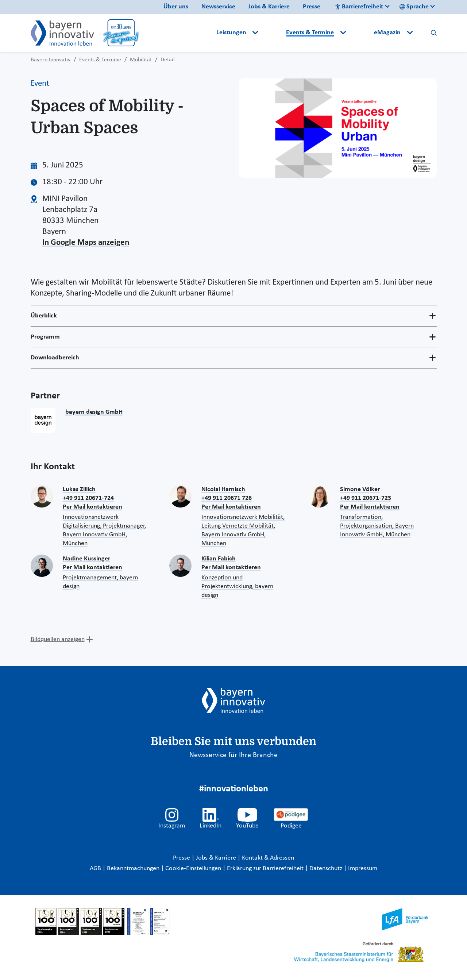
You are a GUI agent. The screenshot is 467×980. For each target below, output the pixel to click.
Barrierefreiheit (359, 7)
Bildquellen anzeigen (58, 639)
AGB (96, 869)
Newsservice (218, 7)
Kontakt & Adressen (268, 858)
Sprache (414, 7)
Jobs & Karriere (269, 7)
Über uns (176, 7)
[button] (273, 33)
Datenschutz (327, 869)
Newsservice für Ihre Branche (233, 755)
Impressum (363, 869)
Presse (312, 7)
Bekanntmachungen (134, 869)
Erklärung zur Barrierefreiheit (266, 869)
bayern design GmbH (94, 412)
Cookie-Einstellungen (193, 869)
